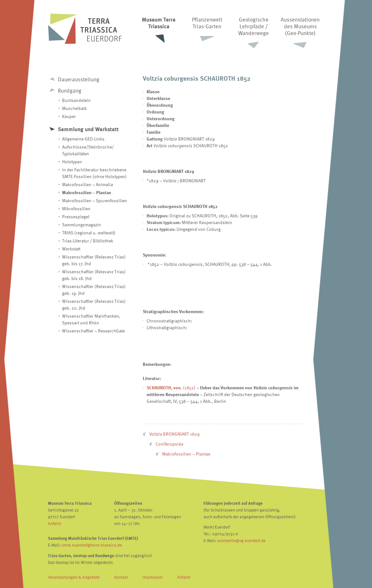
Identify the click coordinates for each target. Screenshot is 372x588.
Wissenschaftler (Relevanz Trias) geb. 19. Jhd (94, 290)
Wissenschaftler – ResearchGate (93, 331)
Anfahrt (54, 523)
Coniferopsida (169, 444)
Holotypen (72, 162)
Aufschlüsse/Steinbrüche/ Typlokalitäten (88, 150)
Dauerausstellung (79, 79)
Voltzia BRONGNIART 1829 (174, 434)
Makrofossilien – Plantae (86, 192)
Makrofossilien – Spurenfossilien (95, 200)
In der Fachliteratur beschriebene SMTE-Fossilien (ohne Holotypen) (94, 173)
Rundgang (70, 90)
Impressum (153, 577)
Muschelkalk (74, 108)
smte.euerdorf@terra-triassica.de (92, 545)
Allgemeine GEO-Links (83, 139)
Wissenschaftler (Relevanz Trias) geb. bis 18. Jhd (94, 275)
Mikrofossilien (76, 208)
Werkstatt (71, 249)
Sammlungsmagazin (82, 225)
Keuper (69, 116)
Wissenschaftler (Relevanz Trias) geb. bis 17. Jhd (94, 260)
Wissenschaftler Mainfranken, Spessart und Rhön (91, 319)
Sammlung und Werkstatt (88, 129)
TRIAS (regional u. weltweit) (89, 233)
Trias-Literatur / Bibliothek (88, 241)
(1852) (171, 388)
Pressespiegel (76, 217)
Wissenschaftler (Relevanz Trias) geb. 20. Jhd (94, 304)
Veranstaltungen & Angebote (74, 577)
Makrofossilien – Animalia (87, 184)
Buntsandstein (76, 100)
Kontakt (121, 577)
